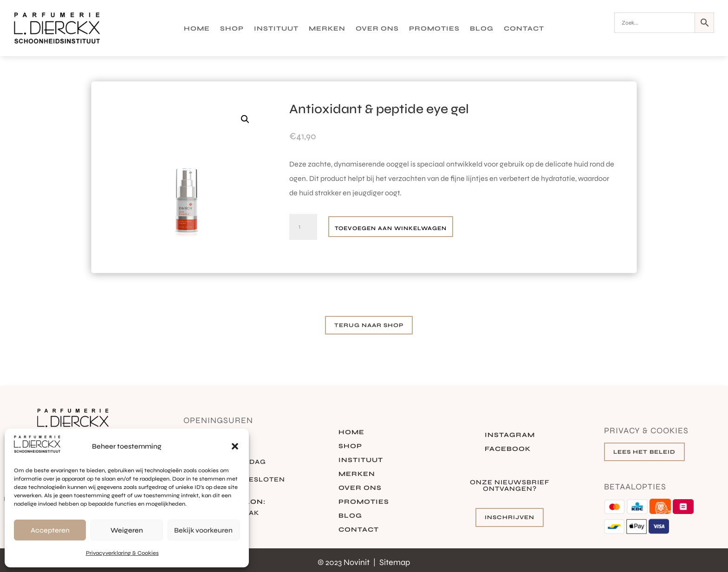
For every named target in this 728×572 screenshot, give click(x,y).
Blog (482, 29)
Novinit (357, 562)
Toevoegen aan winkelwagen (391, 228)
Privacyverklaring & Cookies (122, 553)
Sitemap (395, 562)
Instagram (510, 435)
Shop (232, 29)
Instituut (276, 29)
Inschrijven (510, 517)
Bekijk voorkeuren (203, 530)
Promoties (434, 29)
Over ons (377, 29)
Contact (524, 29)
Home (197, 29)
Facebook (508, 449)
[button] (235, 446)
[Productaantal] (303, 227)
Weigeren (127, 530)
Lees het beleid (644, 452)
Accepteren (50, 530)
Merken (327, 29)
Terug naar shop (369, 325)
